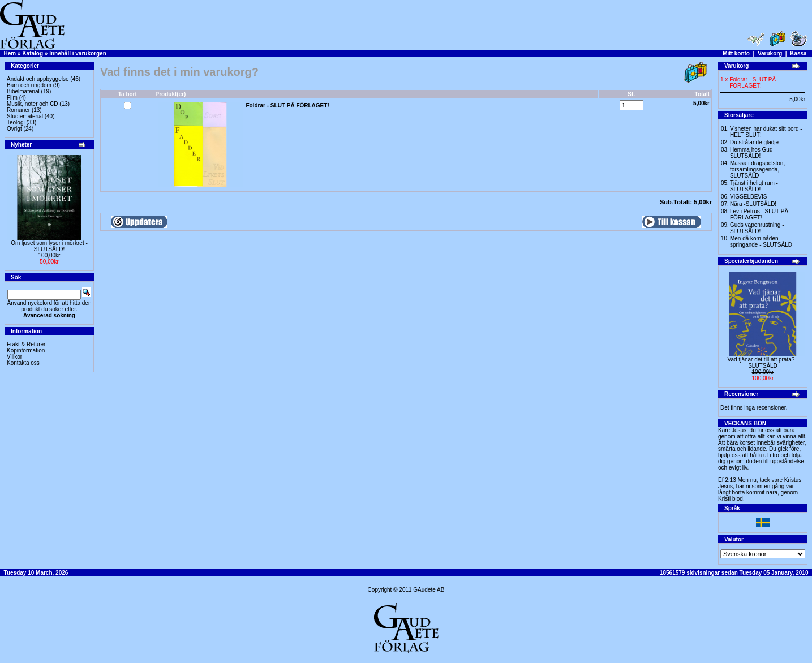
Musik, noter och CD (33, 104)
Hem (10, 53)
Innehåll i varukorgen (78, 53)
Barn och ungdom (29, 85)
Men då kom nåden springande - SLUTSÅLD (761, 242)
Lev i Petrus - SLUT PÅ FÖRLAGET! (759, 214)
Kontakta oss (23, 363)
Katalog (33, 53)
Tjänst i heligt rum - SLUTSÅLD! (754, 186)
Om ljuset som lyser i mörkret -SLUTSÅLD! (49, 246)
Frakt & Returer (26, 344)
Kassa (798, 53)
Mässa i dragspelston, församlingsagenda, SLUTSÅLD (757, 169)
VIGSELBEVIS (749, 197)
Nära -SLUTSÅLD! (753, 204)
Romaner (18, 110)
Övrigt (14, 129)
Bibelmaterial (23, 91)
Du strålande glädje (754, 142)
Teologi (16, 122)
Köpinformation (26, 350)
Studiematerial (25, 116)
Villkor (14, 357)
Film (12, 98)
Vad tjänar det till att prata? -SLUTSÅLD (763, 363)
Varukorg (770, 53)
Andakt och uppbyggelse (38, 79)
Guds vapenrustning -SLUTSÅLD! (757, 228)
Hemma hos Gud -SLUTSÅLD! (753, 153)
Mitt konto (736, 53)
